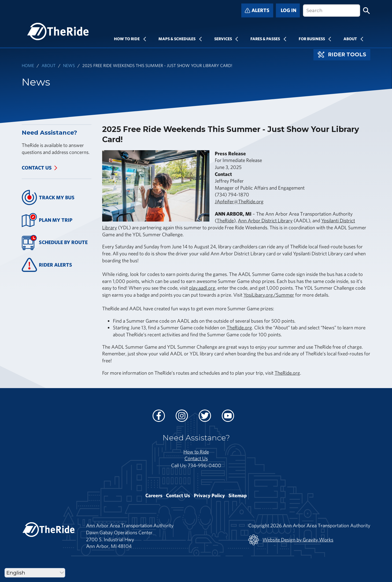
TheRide (225, 220)
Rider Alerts (47, 265)
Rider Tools (342, 55)
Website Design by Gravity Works (291, 540)
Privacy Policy (209, 495)
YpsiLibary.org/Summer (269, 295)
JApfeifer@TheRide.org (239, 201)
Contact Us (37, 168)
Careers (154, 495)
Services (223, 39)
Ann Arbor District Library (265, 220)
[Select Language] (35, 573)
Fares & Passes (265, 39)
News (69, 65)
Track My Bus (48, 198)
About (350, 39)
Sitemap (238, 495)
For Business (312, 39)
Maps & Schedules (177, 39)
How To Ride (127, 39)
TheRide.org (239, 327)
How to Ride (196, 452)
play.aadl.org (202, 288)
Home (28, 65)
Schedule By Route (55, 243)
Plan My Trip (47, 220)
